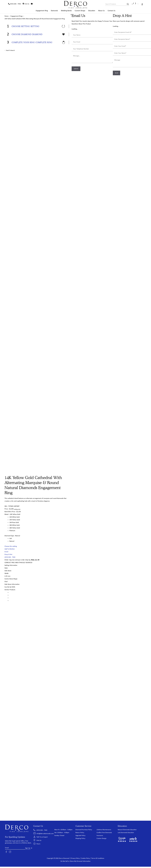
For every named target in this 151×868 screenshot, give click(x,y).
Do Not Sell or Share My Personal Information (75, 861)
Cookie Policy (86, 858)
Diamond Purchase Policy (84, 830)
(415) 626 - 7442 (10, 557)
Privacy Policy (75, 858)
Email (6, 552)
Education (92, 11)
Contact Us (112, 11)
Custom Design (80, 11)
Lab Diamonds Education (126, 833)
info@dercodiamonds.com (45, 834)
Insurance (100, 836)
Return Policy (80, 833)
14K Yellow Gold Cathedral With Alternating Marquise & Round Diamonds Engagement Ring (35, 19)
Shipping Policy (80, 839)
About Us (101, 11)
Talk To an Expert (42, 837)
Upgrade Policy (80, 836)
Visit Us (39, 841)
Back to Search (10, 51)
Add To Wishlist (10, 549)
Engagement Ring (42, 11)
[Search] (127, 4)
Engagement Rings (17, 16)
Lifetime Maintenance (104, 830)
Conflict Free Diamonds (104, 833)
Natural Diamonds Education (127, 830)
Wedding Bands (66, 11)
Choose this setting (11, 546)
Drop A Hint (8, 555)
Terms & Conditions (98, 858)
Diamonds (54, 11)
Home (6, 16)
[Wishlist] (137, 4)
